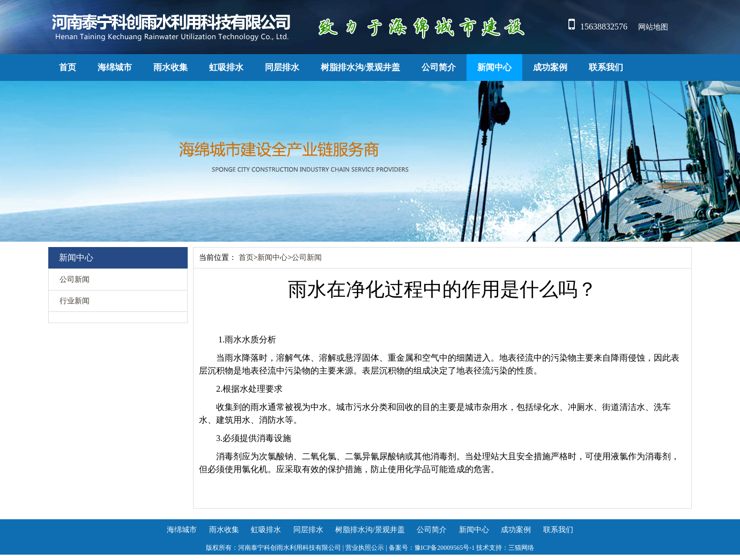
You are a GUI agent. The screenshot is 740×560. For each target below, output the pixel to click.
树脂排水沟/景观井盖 (360, 67)
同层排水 (282, 67)
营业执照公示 (365, 548)
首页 (68, 67)
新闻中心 (494, 67)
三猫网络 (521, 548)
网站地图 (653, 27)
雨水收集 (171, 67)
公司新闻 (75, 279)
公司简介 (439, 67)
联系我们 (606, 67)
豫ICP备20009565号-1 (445, 548)
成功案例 (550, 67)
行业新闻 (75, 301)
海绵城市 (115, 67)
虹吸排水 (226, 67)
